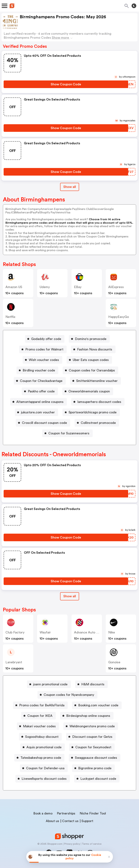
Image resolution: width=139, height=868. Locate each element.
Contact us (70, 821)
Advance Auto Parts (89, 632)
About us (52, 821)
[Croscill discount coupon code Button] (43, 423)
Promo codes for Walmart (44, 349)
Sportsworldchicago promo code (93, 412)
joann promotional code (50, 684)
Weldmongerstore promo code (92, 726)
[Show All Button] (70, 596)
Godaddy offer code (46, 339)
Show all (70, 596)
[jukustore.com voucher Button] (36, 412)
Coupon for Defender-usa (45, 768)
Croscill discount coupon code (44, 423)
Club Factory (15, 632)
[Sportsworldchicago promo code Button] (91, 412)
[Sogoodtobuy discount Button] (40, 737)
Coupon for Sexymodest (93, 747)
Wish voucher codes (44, 360)
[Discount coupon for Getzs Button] (91, 737)
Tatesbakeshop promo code (41, 758)
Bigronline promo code (95, 768)
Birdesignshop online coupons (88, 716)
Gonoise (114, 662)
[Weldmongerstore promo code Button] (91, 726)
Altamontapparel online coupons (40, 402)
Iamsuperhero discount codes (99, 402)
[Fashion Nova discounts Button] (93, 349)
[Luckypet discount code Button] (97, 779)
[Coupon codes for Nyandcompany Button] (67, 695)
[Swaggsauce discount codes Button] (95, 758)
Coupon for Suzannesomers (69, 433)
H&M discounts (93, 684)
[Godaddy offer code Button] (45, 339)
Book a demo (43, 813)
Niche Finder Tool (93, 813)
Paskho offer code (41, 391)
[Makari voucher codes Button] (38, 726)
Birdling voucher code (39, 370)
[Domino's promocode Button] (89, 339)
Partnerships (66, 813)
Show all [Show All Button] (70, 187)
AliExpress (116, 287)
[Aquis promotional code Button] (43, 747)
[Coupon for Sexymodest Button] (92, 747)
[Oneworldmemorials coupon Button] (88, 391)
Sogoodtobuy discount (42, 737)
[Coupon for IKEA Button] (38, 716)
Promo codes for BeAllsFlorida (42, 705)
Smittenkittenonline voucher (97, 381)
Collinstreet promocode (98, 423)
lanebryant (14, 662)
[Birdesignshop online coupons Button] (87, 716)
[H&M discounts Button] (91, 684)
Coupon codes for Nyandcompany (69, 695)
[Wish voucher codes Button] (42, 360)
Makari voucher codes (39, 726)
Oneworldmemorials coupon (89, 391)
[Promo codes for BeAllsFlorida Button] (40, 705)
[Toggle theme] (134, 6)
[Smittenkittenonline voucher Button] (95, 381)
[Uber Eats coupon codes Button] (89, 360)
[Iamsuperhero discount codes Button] (98, 402)
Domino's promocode (91, 339)
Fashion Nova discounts (95, 349)
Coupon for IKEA (40, 716)
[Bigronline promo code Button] (93, 768)
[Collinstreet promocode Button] (97, 423)
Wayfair (45, 632)
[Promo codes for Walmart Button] (43, 349)
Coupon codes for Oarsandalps (92, 370)
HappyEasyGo (119, 317)
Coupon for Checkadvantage (41, 381)
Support (87, 821)
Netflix (10, 317)
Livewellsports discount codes (44, 779)
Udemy (45, 287)
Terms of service (92, 844)
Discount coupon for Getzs (92, 737)
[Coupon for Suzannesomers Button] (67, 433)
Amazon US (14, 287)
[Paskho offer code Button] (40, 391)
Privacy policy (72, 844)
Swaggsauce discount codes (96, 758)
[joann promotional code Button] (49, 684)
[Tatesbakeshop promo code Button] (39, 758)
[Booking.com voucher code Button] (97, 705)
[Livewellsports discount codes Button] (43, 779)
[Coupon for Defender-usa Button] (44, 768)
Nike (112, 632)
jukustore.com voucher (38, 412)
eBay (78, 287)
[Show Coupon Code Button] (66, 84)
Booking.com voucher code (98, 705)
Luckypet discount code (98, 779)
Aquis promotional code (44, 747)
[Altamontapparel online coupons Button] (38, 402)
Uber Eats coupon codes (91, 360)
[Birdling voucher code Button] (37, 370)
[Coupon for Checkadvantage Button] (40, 381)
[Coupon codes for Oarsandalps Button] (90, 370)
